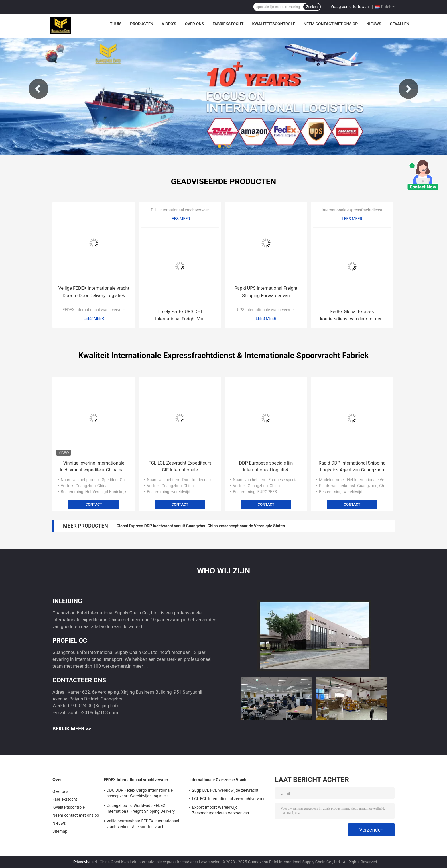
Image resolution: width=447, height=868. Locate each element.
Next (409, 89)
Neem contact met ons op (331, 24)
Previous (38, 89)
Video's (169, 24)
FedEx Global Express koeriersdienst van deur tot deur (352, 315)
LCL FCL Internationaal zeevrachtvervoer (228, 799)
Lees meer (94, 318)
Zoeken (312, 7)
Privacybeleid (85, 862)
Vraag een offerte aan (350, 7)
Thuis (116, 24)
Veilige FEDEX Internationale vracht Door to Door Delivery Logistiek (94, 292)
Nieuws (374, 24)
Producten (142, 24)
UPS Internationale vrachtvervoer (266, 310)
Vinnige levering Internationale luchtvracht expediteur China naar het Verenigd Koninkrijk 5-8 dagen (94, 467)
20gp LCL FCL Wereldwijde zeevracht (225, 790)
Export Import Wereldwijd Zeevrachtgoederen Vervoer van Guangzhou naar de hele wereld (221, 811)
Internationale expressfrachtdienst (352, 210)
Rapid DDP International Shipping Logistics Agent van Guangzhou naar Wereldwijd (352, 467)
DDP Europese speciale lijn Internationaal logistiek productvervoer (266, 467)
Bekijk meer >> (72, 729)
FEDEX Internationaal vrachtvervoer (94, 310)
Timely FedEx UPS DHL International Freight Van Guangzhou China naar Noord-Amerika (180, 316)
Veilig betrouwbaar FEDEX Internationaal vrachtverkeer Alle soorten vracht (143, 824)
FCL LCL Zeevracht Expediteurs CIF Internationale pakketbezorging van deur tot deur (180, 467)
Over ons (194, 24)
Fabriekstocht (228, 24)
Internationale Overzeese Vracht (219, 780)
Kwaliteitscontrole (274, 24)
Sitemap (60, 831)
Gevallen (399, 24)
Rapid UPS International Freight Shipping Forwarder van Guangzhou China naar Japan (266, 292)
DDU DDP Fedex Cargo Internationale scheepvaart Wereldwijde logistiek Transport (140, 794)
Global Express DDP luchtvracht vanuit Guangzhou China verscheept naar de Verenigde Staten (201, 526)
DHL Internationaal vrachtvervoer (180, 210)
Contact (94, 504)
